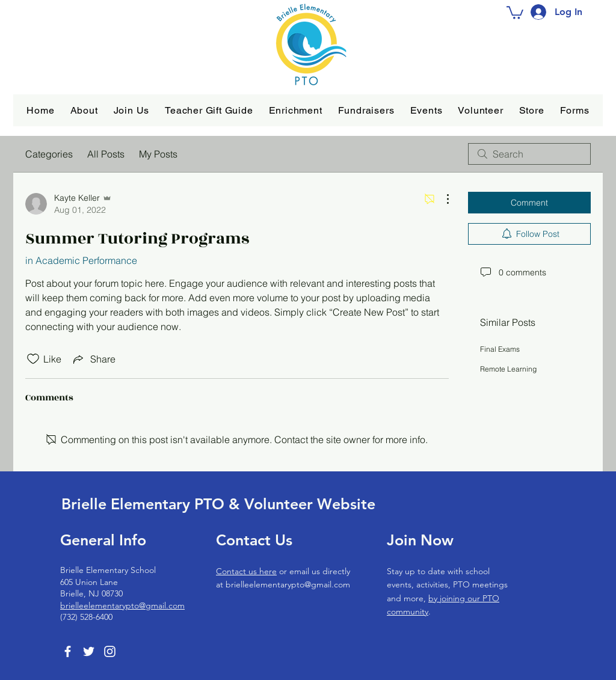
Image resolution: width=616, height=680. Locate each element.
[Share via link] (93, 359)
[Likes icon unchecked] (33, 359)
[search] (529, 154)
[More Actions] (442, 199)
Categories (49, 154)
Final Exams (500, 349)
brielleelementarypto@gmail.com (122, 605)
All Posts (106, 154)
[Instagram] (110, 651)
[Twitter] (89, 651)
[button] (84, 110)
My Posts (158, 154)
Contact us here (246, 571)
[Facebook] (68, 651)
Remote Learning (508, 369)
